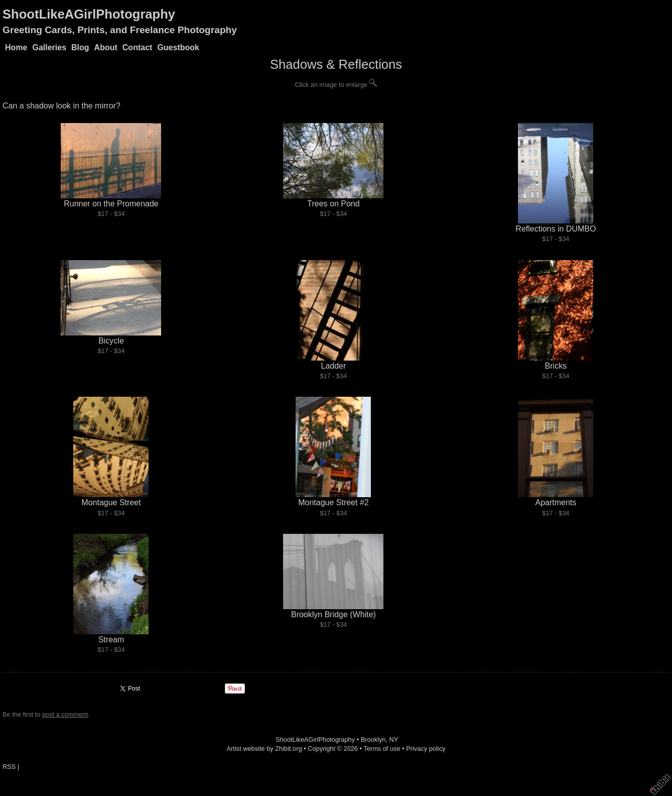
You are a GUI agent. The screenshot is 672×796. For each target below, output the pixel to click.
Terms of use (382, 749)
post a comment (65, 714)
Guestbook (178, 47)
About (106, 47)
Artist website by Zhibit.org (264, 749)
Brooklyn (373, 740)
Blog (80, 47)
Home (16, 47)
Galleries (49, 47)
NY (394, 740)
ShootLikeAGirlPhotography (89, 14)
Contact (138, 47)
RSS (9, 767)
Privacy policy (426, 749)
